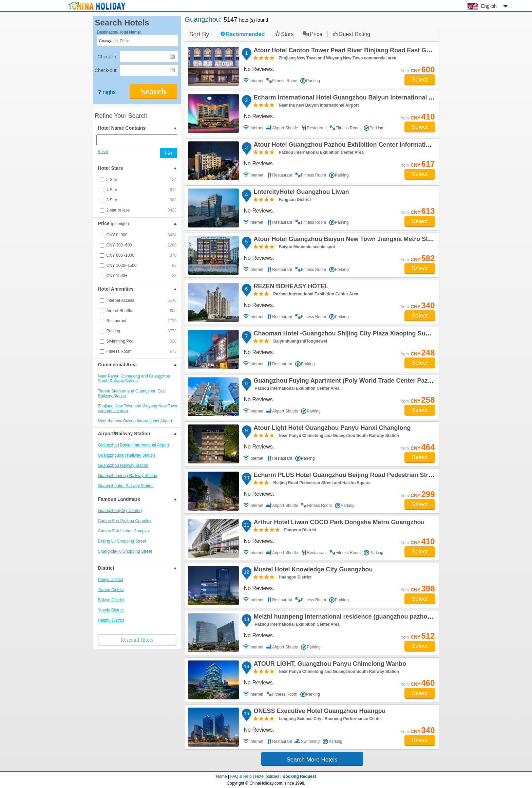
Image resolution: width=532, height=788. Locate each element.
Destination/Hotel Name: (119, 32)
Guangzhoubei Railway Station (126, 486)
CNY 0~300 (142, 235)
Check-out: (106, 70)
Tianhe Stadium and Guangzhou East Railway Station (132, 393)
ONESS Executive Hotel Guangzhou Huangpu (319, 712)
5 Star (142, 180)
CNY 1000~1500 (142, 265)
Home (222, 776)
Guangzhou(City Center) (120, 511)
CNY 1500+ (142, 276)
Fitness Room (142, 351)
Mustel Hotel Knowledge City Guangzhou (312, 570)
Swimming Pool (142, 341)
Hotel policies (267, 776)
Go (169, 153)
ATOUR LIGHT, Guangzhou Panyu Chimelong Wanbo (329, 665)
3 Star (142, 200)
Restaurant (142, 321)
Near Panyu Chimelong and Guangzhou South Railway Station (134, 379)
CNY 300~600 (142, 245)
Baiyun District (111, 600)
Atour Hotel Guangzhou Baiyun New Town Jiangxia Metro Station (347, 240)
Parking (142, 331)
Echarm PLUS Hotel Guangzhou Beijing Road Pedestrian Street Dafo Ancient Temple (375, 476)
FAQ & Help (241, 776)
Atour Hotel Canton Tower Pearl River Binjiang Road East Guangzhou (354, 51)
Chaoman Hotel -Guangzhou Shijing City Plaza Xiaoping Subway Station (357, 334)
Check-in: (107, 57)
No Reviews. (259, 69)
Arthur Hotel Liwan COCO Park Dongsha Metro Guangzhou (338, 523)
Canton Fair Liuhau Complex (124, 531)
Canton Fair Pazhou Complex (125, 521)
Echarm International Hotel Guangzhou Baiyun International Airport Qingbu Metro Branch (382, 98)
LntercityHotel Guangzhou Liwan (300, 193)
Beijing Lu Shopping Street (122, 541)
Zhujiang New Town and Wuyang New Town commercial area (138, 408)
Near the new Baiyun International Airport (135, 421)
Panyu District (111, 580)
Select (420, 80)
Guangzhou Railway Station (123, 465)
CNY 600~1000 (142, 255)
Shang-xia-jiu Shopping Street (125, 551)
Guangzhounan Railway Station (127, 455)
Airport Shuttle (142, 311)
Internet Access (142, 300)
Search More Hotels (312, 760)
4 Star (142, 190)
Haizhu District (111, 620)
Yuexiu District (111, 610)
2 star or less (142, 210)
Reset (103, 152)
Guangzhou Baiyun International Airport (134, 445)
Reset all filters (137, 640)
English (489, 6)
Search (153, 91)
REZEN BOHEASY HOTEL (290, 287)
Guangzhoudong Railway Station (128, 476)
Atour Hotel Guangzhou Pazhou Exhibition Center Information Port (349, 146)
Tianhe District (111, 590)
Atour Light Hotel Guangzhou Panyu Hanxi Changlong (331, 429)
